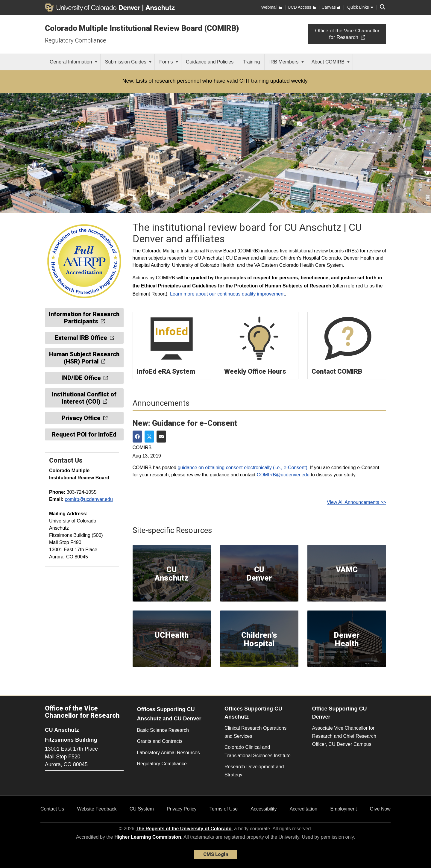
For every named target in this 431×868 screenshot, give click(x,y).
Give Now (380, 809)
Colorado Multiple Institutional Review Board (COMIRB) (142, 28)
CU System (142, 809)
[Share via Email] (161, 437)
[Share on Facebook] (137, 437)
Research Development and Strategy (254, 771)
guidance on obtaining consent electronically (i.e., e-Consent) (243, 468)
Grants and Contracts (160, 741)
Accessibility (264, 809)
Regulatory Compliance (76, 40)
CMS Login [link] (216, 854)
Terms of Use (224, 809)
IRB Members (286, 62)
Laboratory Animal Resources (169, 753)
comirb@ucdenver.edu (89, 499)
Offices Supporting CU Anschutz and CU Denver (169, 714)
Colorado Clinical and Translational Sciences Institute (258, 751)
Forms (169, 62)
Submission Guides (128, 62)
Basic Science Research (163, 730)
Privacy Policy (182, 809)
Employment (343, 809)
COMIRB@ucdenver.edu (283, 475)
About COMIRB (331, 62)
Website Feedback (97, 809)
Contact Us (52, 809)
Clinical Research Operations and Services (255, 732)
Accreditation (304, 809)
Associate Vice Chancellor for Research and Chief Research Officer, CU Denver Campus (344, 736)
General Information (74, 62)
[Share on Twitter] (149, 437)
